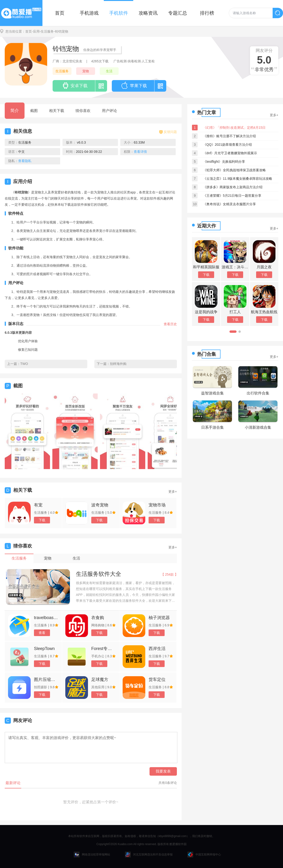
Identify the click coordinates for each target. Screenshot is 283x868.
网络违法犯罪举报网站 (92, 855)
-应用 (36, 31)
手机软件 (119, 13)
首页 (60, 13)
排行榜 (207, 13)
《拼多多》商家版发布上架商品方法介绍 (233, 187)
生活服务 (62, 71)
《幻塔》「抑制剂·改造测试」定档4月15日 (234, 128)
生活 (109, 71)
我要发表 (163, 771)
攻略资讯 (148, 13)
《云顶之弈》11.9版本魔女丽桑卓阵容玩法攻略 (238, 179)
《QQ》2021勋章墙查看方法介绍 (227, 145)
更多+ (173, 492)
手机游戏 (89, 13)
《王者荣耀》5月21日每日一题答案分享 (232, 196)
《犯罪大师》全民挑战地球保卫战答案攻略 (234, 170)
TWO (24, 364)
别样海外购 (118, 364)
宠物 (86, 71)
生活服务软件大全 (99, 574)
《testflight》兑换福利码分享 (224, 162)
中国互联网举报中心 (204, 855)
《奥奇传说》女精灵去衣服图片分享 (229, 204)
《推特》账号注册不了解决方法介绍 (229, 136)
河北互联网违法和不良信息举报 (149, 855)
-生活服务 (47, 31)
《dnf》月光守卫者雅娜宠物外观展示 (230, 153)
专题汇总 (178, 13)
